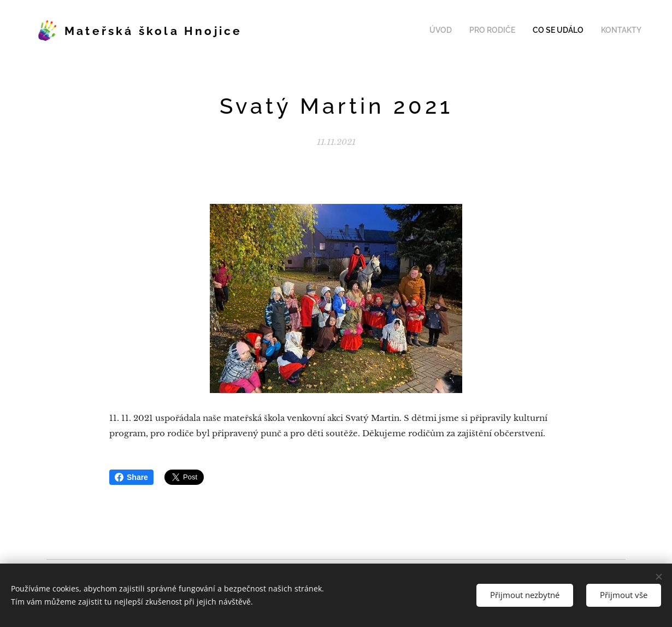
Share (131, 477)
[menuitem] (592, 31)
